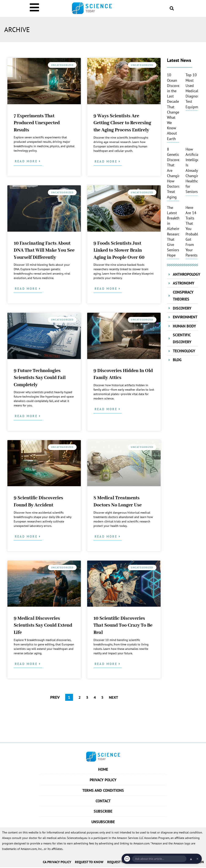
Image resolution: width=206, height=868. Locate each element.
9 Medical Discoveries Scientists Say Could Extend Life (43, 626)
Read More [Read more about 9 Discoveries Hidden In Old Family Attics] (107, 409)
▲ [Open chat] (191, 859)
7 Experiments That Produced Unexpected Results (37, 123)
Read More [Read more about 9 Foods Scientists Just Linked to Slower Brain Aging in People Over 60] (107, 289)
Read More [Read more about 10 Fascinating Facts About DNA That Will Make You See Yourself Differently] (27, 289)
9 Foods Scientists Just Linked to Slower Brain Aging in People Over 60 (119, 250)
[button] (172, 9)
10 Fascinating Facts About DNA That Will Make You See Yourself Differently (44, 250)
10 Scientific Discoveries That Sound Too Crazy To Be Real (123, 626)
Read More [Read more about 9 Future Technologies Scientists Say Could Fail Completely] (27, 416)
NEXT (114, 697)
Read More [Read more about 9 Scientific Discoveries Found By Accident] (27, 536)
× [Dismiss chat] (197, 859)
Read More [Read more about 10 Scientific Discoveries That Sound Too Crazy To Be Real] (107, 664)
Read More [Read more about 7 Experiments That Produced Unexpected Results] (27, 161)
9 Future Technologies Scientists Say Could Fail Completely (40, 378)
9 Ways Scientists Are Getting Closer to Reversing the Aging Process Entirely (122, 123)
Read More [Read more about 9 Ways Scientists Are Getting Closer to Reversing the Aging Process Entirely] (107, 161)
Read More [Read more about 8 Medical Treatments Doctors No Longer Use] (107, 536)
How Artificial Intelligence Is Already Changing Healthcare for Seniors (195, 170)
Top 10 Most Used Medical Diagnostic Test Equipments (195, 91)
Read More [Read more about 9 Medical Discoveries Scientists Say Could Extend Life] (27, 664)
